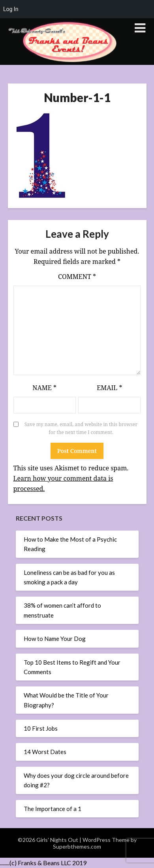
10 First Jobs (41, 728)
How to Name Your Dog (55, 639)
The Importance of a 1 (53, 809)
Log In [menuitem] (11, 9)
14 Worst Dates (45, 752)
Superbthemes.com (77, 846)
